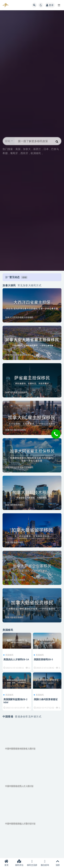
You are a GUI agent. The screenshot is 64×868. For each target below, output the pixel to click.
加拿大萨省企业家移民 (15, 580)
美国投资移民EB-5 (43, 659)
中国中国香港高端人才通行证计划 (20, 824)
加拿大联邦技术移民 (14, 505)
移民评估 (19, 863)
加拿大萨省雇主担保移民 (16, 392)
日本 (46, 149)
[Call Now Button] (56, 434)
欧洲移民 (36, 153)
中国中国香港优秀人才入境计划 (19, 786)
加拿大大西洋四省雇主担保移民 (19, 317)
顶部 (58, 863)
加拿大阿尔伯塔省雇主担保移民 (19, 467)
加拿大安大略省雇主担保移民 (18, 355)
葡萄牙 (14, 153)
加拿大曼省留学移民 (14, 542)
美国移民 (8, 655)
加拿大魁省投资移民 (14, 617)
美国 (18, 149)
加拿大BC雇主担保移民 (16, 430)
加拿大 (27, 149)
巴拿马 (55, 149)
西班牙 (24, 153)
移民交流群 (32, 863)
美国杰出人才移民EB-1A (16, 659)
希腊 (5, 153)
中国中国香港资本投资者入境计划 (20, 749)
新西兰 (37, 149)
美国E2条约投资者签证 (46, 699)
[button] (9, 141)
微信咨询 (45, 863)
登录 (50, 5)
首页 (6, 863)
